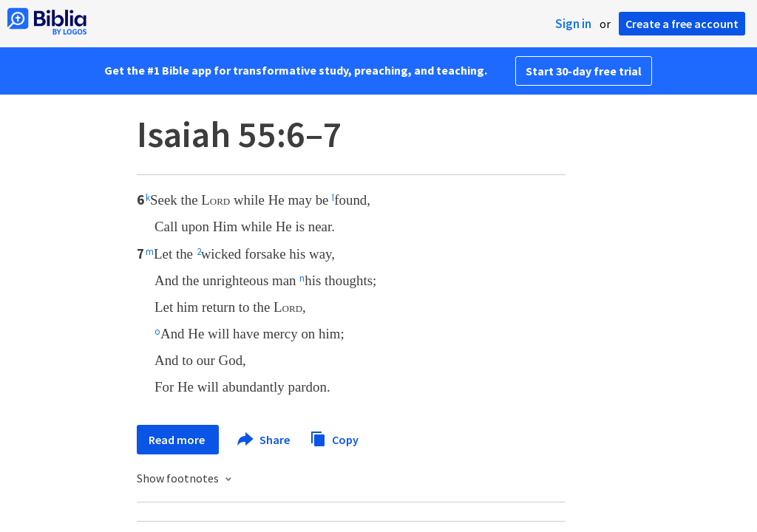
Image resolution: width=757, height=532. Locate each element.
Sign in (573, 24)
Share (264, 440)
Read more (178, 440)
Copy (334, 438)
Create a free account (682, 24)
